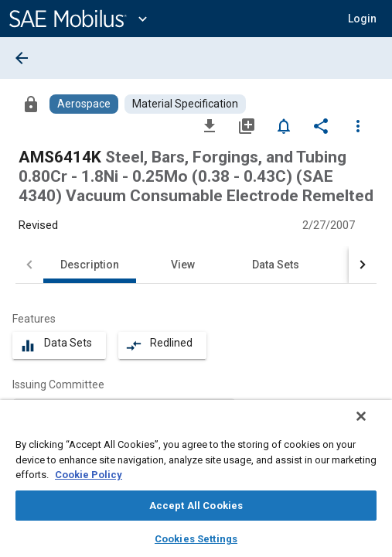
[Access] (31, 104)
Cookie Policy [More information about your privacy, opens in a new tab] (89, 475)
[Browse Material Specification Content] (185, 104)
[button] (362, 19)
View (183, 265)
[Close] (372, 426)
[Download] (210, 125)
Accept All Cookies (196, 506)
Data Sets (276, 265)
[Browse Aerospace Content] (84, 104)
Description (90, 265)
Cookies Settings (196, 539)
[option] (124, 408)
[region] (196, 484)
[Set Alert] (284, 125)
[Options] (358, 125)
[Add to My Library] (247, 125)
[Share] (321, 125)
